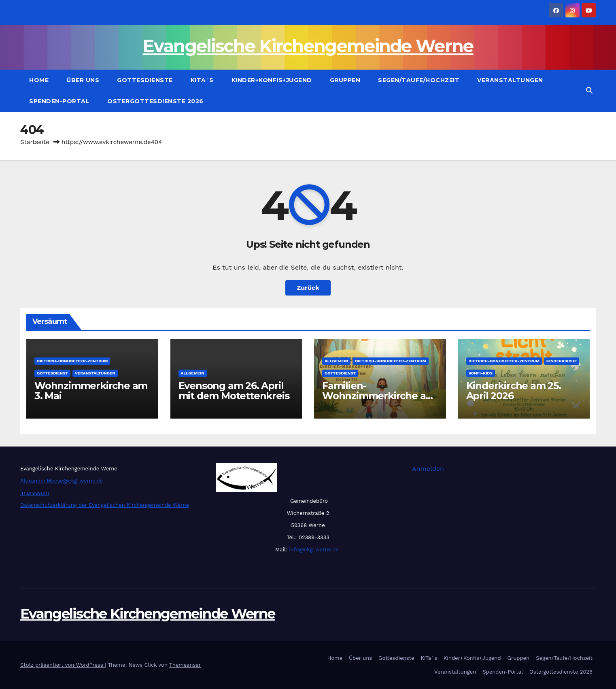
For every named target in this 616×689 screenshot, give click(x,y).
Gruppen (345, 80)
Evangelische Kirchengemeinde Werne (308, 46)
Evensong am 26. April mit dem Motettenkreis (234, 391)
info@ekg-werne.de (313, 550)
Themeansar (185, 665)
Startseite (35, 142)
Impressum (35, 493)
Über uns (83, 80)
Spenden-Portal (59, 101)
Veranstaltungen (510, 80)
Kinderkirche (562, 361)
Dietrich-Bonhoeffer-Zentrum (72, 361)
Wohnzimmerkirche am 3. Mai (91, 391)
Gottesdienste (145, 80)
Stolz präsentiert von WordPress (63, 665)
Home (39, 80)
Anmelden (428, 469)
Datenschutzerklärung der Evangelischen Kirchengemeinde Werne (105, 505)
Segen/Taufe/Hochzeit (419, 80)
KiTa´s (202, 80)
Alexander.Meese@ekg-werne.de (62, 481)
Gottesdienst (52, 373)
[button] (589, 90)
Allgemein (193, 373)
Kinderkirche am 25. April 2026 (514, 391)
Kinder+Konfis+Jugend (272, 80)
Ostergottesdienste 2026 (155, 101)
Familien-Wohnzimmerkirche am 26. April (379, 396)
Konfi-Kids (481, 373)
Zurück (308, 288)
